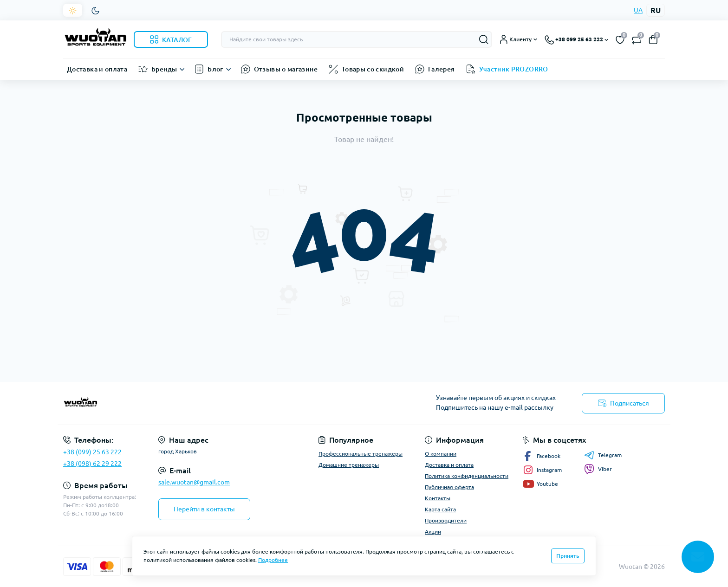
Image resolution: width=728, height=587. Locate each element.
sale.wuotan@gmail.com (194, 482)
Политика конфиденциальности (467, 476)
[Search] (484, 39)
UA (638, 10)
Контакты (438, 498)
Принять (568, 556)
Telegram (603, 455)
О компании (441, 454)
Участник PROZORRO (514, 69)
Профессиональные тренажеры (361, 454)
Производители (446, 520)
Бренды (164, 69)
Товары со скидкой (373, 69)
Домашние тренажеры (349, 465)
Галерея (442, 69)
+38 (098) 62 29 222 (92, 464)
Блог (215, 69)
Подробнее (273, 560)
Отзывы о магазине (286, 69)
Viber (598, 469)
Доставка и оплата (97, 69)
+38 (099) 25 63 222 (92, 452)
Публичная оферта (449, 487)
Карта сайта (440, 509)
